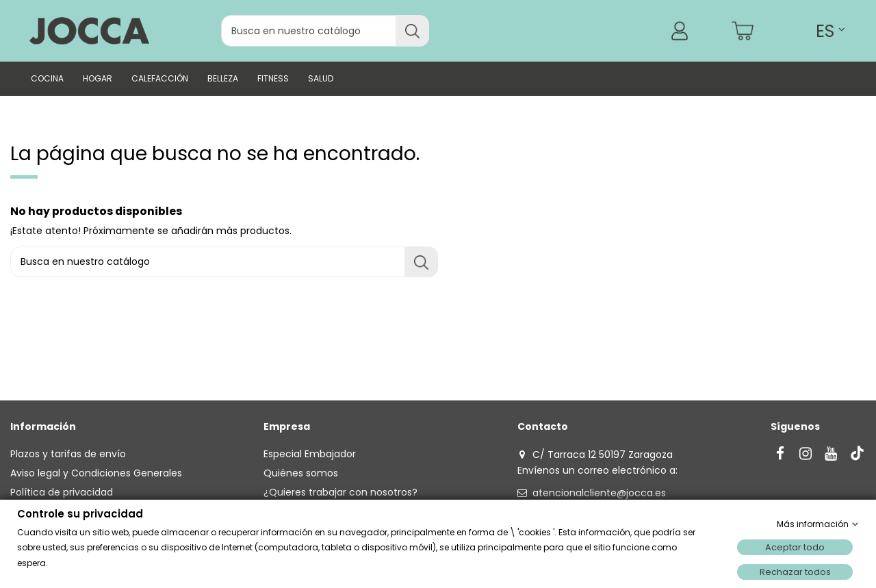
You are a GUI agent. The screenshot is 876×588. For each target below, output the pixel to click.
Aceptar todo (795, 547)
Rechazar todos (795, 572)
